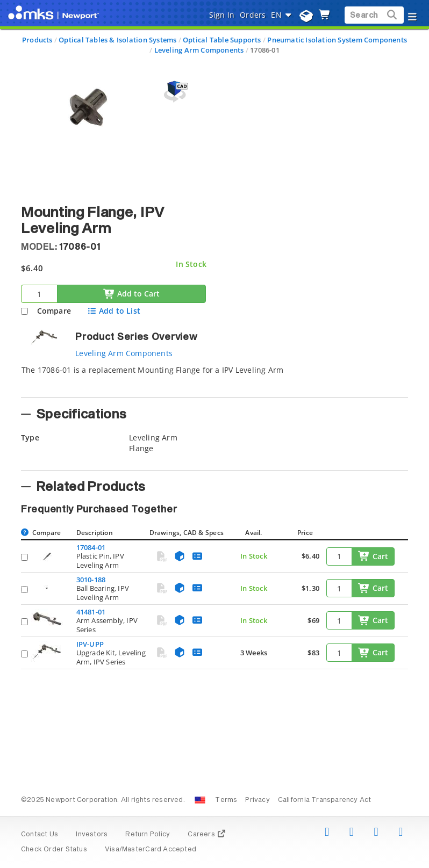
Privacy (257, 800)
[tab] (215, 378)
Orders (253, 15)
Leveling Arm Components (199, 50)
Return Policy (148, 835)
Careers (207, 835)
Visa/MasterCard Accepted (151, 850)
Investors (92, 835)
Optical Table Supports (222, 40)
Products (37, 40)
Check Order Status (54, 850)
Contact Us (40, 835)
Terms (226, 800)
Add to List (114, 311)
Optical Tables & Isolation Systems (117, 40)
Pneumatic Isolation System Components (337, 40)
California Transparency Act (325, 800)
